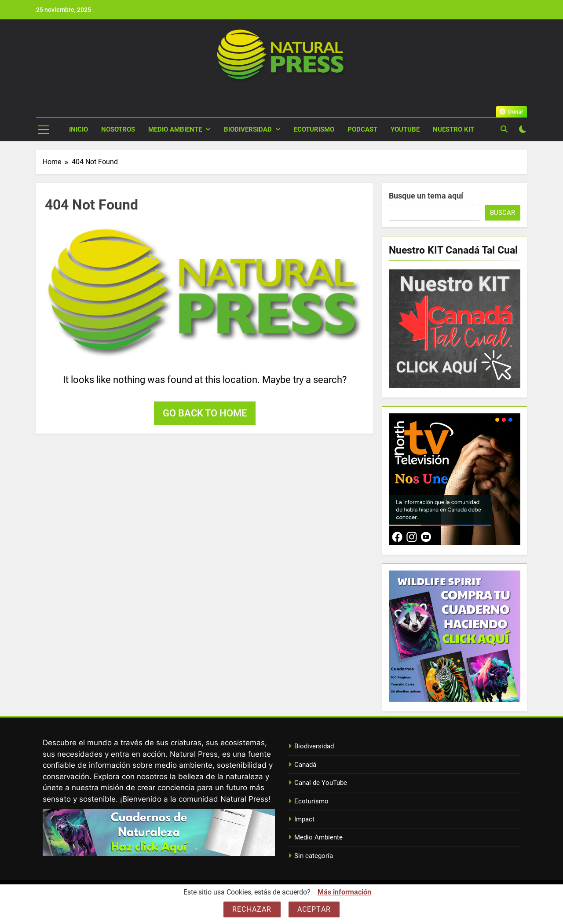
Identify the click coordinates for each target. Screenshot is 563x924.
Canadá (305, 765)
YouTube (405, 129)
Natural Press (281, 92)
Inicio (79, 129)
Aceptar (314, 909)
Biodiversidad (248, 129)
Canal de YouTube (321, 783)
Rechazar (252, 909)
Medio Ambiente (175, 129)
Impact (304, 819)
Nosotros (118, 129)
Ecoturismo (314, 129)
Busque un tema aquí (426, 196)
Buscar (503, 213)
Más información (344, 892)
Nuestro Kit (453, 129)
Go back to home (205, 413)
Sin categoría (314, 856)
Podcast (362, 129)
